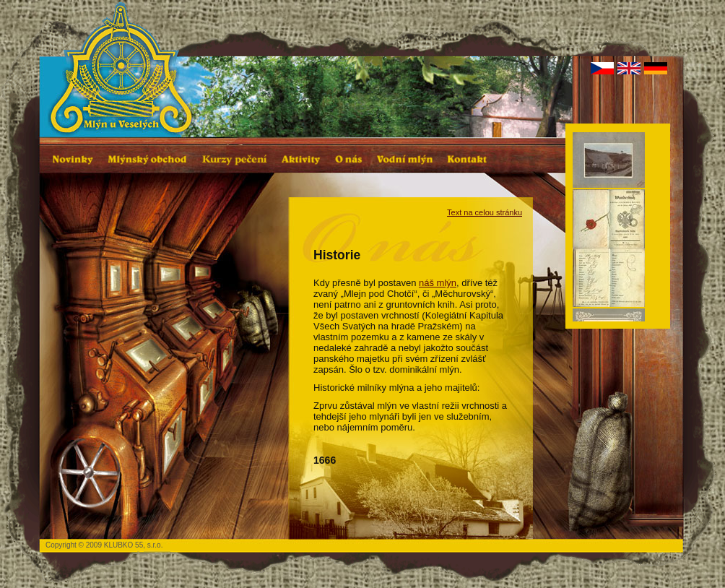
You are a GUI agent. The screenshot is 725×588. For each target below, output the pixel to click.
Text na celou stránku (485, 212)
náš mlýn (438, 283)
